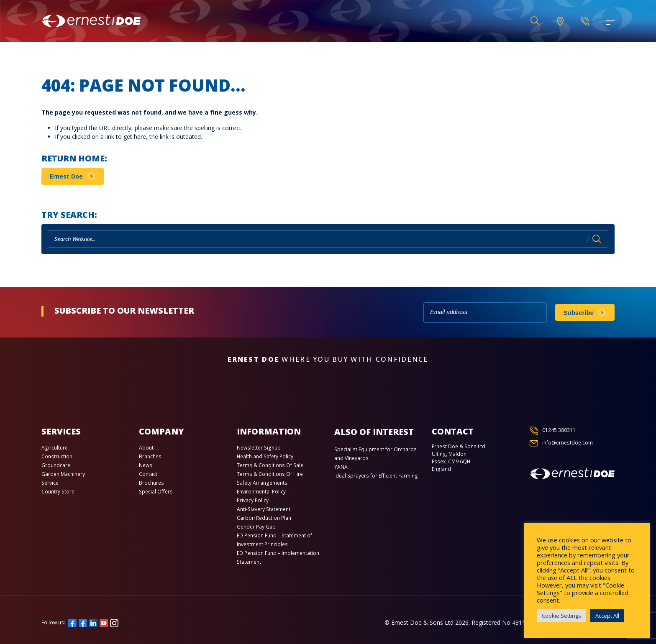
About (146, 448)
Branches (150, 456)
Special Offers (156, 492)
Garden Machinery (63, 474)
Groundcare (56, 465)
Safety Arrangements (262, 483)
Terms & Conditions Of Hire (270, 474)
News (146, 465)
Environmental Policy (261, 492)
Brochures (151, 483)
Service (50, 483)
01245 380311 (559, 430)
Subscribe (579, 313)
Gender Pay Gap (256, 527)
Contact (148, 474)
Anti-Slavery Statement (264, 509)
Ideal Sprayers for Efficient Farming (376, 476)
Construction (57, 456)
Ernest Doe (66, 176)
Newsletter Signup (259, 448)
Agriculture (55, 448)
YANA (341, 467)
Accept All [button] (607, 616)
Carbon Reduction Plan (264, 518)
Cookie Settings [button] (561, 616)
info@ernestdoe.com (568, 443)
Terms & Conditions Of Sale (270, 465)
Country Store (58, 492)
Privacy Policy (253, 500)
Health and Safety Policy (265, 456)
